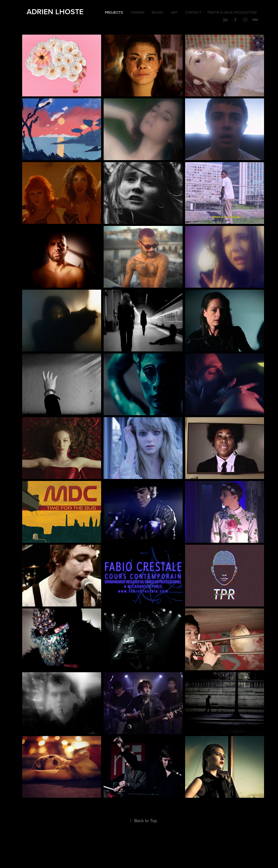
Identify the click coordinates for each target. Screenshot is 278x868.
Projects (114, 12)
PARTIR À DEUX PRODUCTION (232, 12)
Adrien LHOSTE (55, 12)
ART (174, 12)
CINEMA (137, 12)
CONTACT (193, 12)
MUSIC (158, 12)
